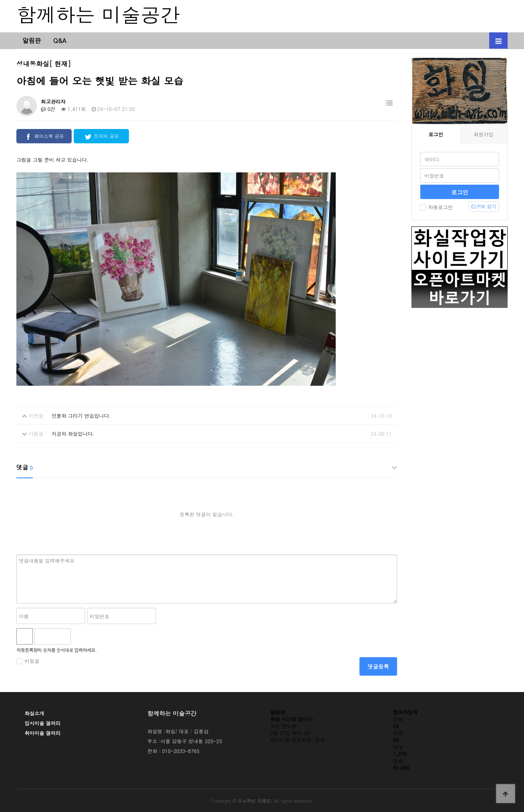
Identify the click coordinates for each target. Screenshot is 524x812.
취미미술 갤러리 (43, 733)
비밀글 (28, 661)
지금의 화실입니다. (73, 433)
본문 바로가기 (0, 0)
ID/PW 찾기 (484, 206)
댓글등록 (378, 666)
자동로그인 (436, 207)
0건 (48, 109)
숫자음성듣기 (81, 636)
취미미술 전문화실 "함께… (300, 740)
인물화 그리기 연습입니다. (81, 415)
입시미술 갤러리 (43, 723)
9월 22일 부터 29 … (293, 733)
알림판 (32, 40)
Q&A (60, 40)
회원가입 (483, 134)
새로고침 (99, 636)
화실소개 (34, 713)
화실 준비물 (283, 726)
